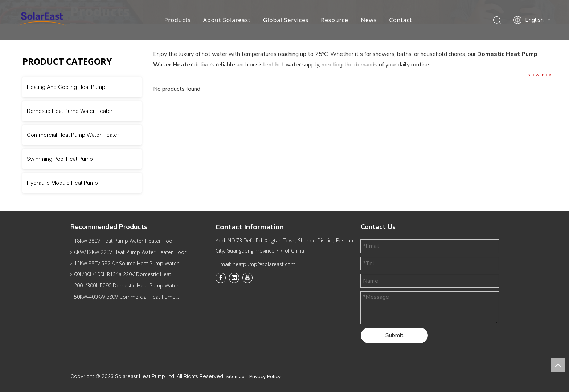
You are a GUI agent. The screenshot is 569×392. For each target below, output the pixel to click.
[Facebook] (221, 278)
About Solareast (227, 20)
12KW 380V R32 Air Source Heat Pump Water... (128, 263)
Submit (394, 335)
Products (177, 20)
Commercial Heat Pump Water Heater (73, 135)
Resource (335, 20)
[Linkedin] (234, 278)
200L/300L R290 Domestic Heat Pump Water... (128, 285)
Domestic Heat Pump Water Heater (70, 111)
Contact (401, 20)
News (368, 20)
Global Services (286, 20)
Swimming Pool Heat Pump (60, 159)
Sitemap (235, 377)
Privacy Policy (265, 377)
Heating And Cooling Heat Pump (66, 87)
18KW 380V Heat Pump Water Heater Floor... (126, 241)
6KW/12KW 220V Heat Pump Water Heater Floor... (132, 252)
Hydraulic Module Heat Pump (62, 183)
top (558, 365)
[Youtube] (247, 278)
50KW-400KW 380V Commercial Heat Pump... (126, 297)
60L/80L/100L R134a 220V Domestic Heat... (124, 274)
